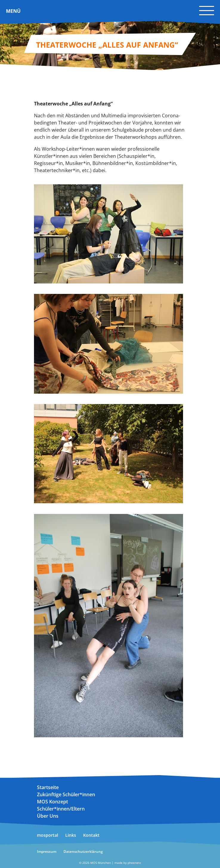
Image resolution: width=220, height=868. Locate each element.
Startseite (48, 787)
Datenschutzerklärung (83, 851)
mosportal (48, 835)
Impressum (47, 851)
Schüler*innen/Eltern (61, 809)
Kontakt (91, 835)
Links (71, 835)
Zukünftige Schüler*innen (66, 794)
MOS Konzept (52, 802)
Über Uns (48, 816)
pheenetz (134, 863)
